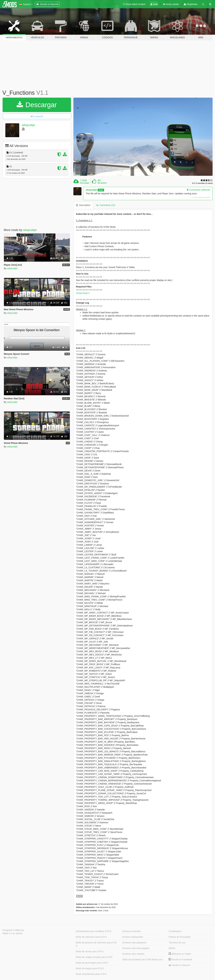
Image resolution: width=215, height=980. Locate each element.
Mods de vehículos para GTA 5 (91, 937)
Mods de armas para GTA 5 (90, 951)
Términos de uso (177, 943)
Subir (154, 4)
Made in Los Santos (13, 933)
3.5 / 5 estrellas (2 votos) (202, 183)
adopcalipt (28, 125)
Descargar (37, 105)
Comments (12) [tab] (106, 205)
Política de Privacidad (180, 937)
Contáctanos (175, 931)
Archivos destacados (133, 937)
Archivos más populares (134, 943)
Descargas (85, 183)
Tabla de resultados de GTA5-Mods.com (142, 960)
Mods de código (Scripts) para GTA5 (94, 957)
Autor (101, 190)
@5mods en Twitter (180, 954)
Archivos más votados (133, 954)
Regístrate (191, 4)
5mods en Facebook (180, 960)
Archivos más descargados (136, 948)
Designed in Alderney (13, 930)
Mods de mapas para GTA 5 (90, 968)
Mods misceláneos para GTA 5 (91, 974)
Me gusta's (102, 183)
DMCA (172, 948)
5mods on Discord (179, 965)
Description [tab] (83, 205)
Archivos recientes (131, 931)
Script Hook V (83, 293)
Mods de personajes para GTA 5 (92, 963)
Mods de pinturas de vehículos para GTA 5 (96, 944)
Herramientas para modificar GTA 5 (94, 931)
